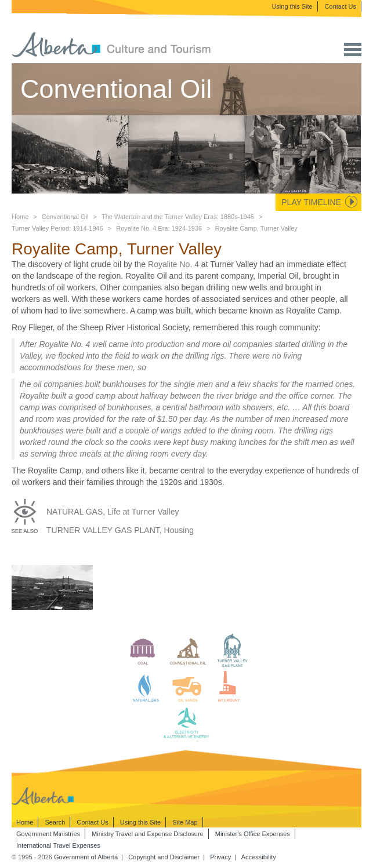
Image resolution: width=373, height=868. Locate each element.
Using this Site (292, 6)
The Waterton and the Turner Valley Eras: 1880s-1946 (178, 217)
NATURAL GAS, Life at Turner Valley (113, 512)
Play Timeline (311, 202)
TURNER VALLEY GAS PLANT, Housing (120, 530)
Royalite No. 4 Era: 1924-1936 (159, 228)
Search (55, 822)
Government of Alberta (86, 857)
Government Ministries (48, 834)
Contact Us (341, 6)
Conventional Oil (65, 217)
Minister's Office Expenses (253, 834)
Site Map (185, 822)
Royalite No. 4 (173, 264)
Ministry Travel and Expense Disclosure (148, 834)
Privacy (220, 857)
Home (20, 217)
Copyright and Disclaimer (164, 857)
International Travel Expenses (58, 845)
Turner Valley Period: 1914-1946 (57, 228)
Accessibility (259, 857)
